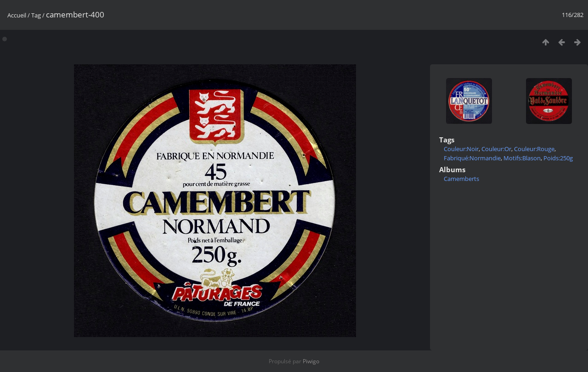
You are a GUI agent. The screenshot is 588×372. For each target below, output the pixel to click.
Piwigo (311, 361)
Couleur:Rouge (534, 149)
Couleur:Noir (461, 149)
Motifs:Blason (522, 158)
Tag (36, 15)
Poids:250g (558, 158)
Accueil (17, 15)
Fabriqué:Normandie (472, 158)
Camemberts (461, 179)
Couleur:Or (496, 149)
